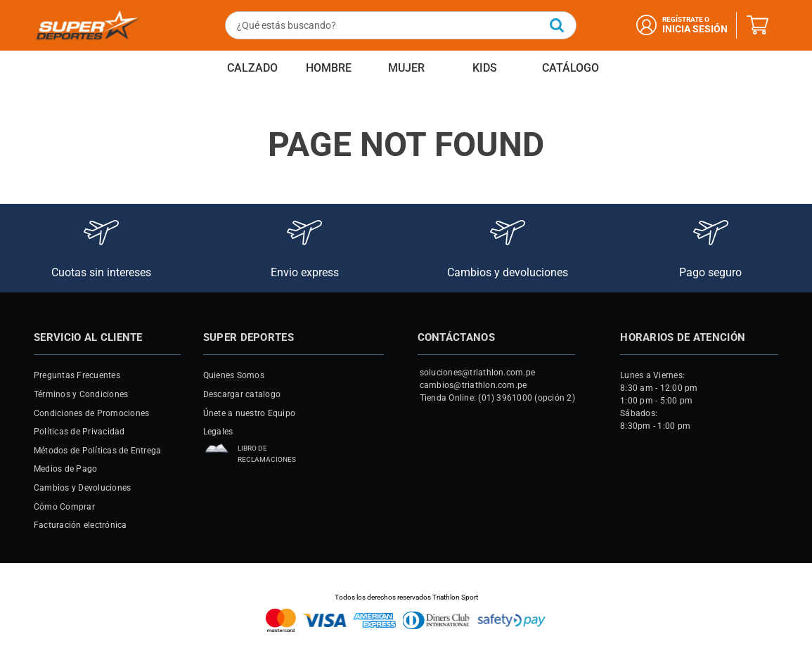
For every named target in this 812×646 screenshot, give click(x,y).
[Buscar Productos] (556, 25)
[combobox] (400, 25)
